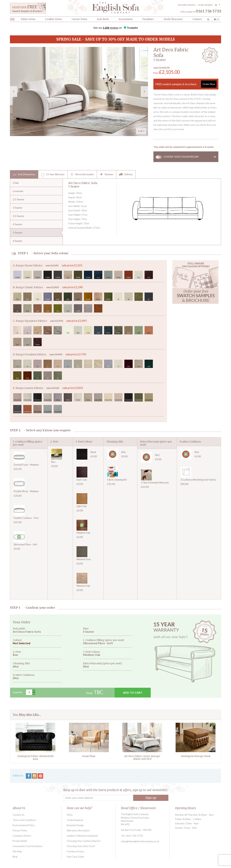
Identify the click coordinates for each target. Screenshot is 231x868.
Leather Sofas (53, 19)
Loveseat (18, 191)
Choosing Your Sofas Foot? (81, 846)
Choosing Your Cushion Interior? (84, 841)
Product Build (20, 841)
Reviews (106, 175)
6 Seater (18, 241)
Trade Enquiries (75, 820)
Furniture (148, 19)
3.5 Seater (19, 216)
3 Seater (18, 208)
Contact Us (18, 815)
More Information (82, 175)
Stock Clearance (173, 19)
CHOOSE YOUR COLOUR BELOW (191, 157)
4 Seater (18, 224)
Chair (16, 183)
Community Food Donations (28, 846)
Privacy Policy (20, 830)
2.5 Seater (19, 199)
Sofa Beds (103, 19)
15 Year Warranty (53, 175)
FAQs (70, 815)
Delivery (126, 175)
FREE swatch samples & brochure (186, 84)
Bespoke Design (75, 825)
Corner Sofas (79, 19)
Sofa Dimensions (24, 175)
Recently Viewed (187, 5)
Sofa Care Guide (75, 857)
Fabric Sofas (28, 19)
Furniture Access (75, 851)
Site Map (17, 851)
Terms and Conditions (24, 820)
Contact (197, 19)
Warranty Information (78, 830)
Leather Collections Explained (82, 836)
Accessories (126, 19)
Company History (22, 836)
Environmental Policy (24, 825)
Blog (15, 857)
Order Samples (205, 5)
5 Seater (18, 233)
